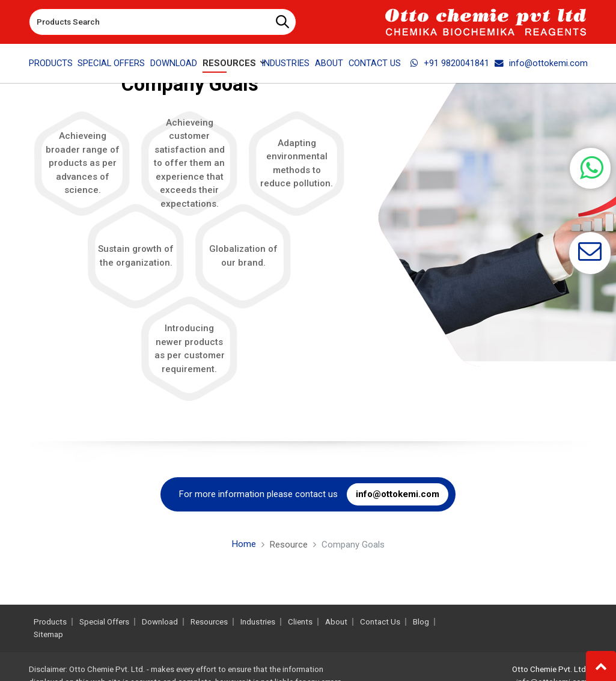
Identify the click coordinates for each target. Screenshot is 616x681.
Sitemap (48, 634)
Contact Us (375, 63)
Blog (421, 622)
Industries (285, 63)
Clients (300, 622)
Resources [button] (229, 63)
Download (174, 63)
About (329, 63)
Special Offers (111, 63)
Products (51, 63)
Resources (209, 622)
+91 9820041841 (450, 63)
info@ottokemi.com (541, 63)
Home (244, 544)
